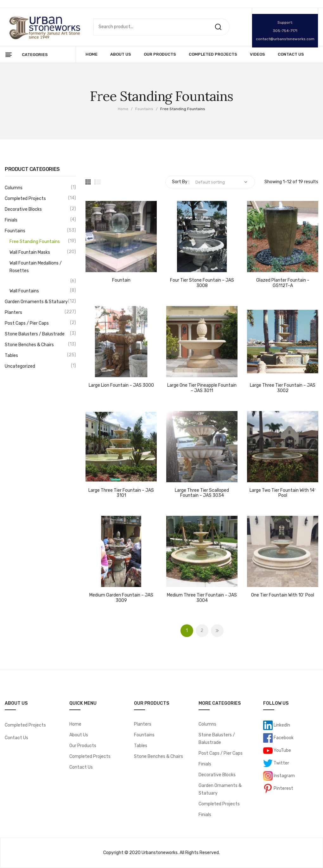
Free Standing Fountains (35, 242)
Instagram (284, 775)
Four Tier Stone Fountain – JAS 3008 (202, 283)
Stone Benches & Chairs (29, 345)
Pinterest (283, 788)
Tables (11, 356)
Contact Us (16, 738)
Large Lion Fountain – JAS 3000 (121, 385)
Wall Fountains (24, 291)
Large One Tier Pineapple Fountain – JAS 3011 (202, 388)
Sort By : (181, 182)
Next (217, 631)
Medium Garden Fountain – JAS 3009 (121, 598)
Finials (11, 220)
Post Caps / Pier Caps (27, 323)
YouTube (282, 750)
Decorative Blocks (23, 209)
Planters (13, 312)
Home (123, 109)
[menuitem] (92, 54)
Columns (14, 188)
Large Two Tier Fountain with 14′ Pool (282, 493)
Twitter (281, 763)
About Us (79, 735)
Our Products (83, 746)
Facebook (283, 737)
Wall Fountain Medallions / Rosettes (36, 267)
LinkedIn (281, 725)
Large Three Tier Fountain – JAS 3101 (121, 493)
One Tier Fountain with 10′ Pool (282, 595)
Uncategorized (20, 366)
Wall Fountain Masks (30, 252)
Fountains (144, 109)
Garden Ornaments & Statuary (36, 302)
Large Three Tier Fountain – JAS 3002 (283, 388)
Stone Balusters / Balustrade (35, 334)
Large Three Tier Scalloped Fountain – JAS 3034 (202, 493)
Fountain (121, 280)
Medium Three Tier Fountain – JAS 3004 (202, 598)
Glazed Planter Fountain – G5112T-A (283, 283)
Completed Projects (25, 199)
